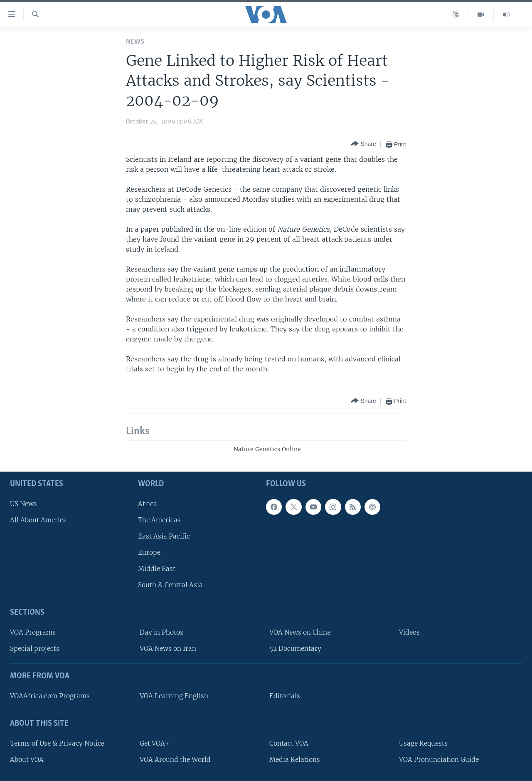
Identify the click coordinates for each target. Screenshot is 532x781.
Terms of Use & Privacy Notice (57, 743)
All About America (38, 520)
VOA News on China (300, 632)
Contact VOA (289, 743)
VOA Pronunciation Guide (439, 760)
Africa (148, 504)
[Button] (363, 144)
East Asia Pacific (164, 536)
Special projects (35, 649)
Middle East (157, 569)
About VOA (27, 760)
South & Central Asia (170, 585)
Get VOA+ (154, 743)
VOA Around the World (175, 760)
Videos (409, 632)
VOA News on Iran (168, 649)
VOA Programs (33, 632)
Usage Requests (423, 743)
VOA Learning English (174, 696)
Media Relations (295, 760)
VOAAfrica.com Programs (50, 696)
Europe (149, 552)
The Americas (159, 520)
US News (23, 504)
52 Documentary (295, 649)
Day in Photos (161, 632)
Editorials (285, 696)
